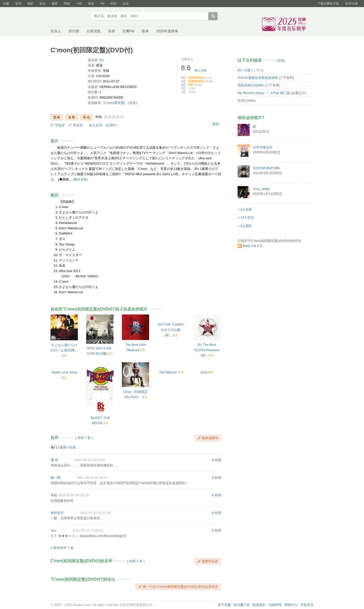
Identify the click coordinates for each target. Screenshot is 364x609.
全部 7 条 (84, 438)
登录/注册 (351, 4)
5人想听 (246, 226)
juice (204, 372)
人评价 (201, 71)
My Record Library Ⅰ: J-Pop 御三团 (264, 93)
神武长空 (57, 513)
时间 (113, 4)
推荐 (216, 124)
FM (102, 4)
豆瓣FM (128, 31)
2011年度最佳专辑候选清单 (258, 78)
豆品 (126, 4)
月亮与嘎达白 (263, 147)
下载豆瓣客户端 (328, 4)
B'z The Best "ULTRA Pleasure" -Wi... (207, 350)
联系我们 (259, 605)
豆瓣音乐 (69, 17)
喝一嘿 (55, 478)
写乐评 (78, 125)
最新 (63, 447)
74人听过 (247, 218)
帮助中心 (291, 605)
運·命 (54, 460)
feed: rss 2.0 (252, 246)
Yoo (53, 531)
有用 (218, 460)
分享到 (111, 125)
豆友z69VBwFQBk (266, 168)
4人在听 (246, 209)
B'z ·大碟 (244, 70)
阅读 (91, 4)
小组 (79, 4)
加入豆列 (95, 125)
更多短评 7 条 (63, 548)
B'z (102, 60)
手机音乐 (307, 605)
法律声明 (275, 605)
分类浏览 (94, 31)
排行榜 (74, 31)
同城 (67, 4)
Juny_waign (261, 189)
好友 (73, 447)
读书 (18, 4)
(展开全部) (80, 179)
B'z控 (242, 100)
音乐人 (56, 31)
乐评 (111, 31)
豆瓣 (6, 4)
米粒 (54, 495)
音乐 (42, 4)
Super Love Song (64, 372)
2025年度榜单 (167, 31)
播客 (55, 4)
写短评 (60, 125)
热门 (54, 447)
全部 (132, 103)
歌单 (145, 31)
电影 (30, 4)
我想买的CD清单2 (251, 85)
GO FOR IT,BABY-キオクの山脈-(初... (171, 330)
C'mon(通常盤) (114, 103)
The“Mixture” (168, 372)
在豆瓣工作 (242, 605)
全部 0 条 (136, 561)
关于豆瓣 (224, 605)
